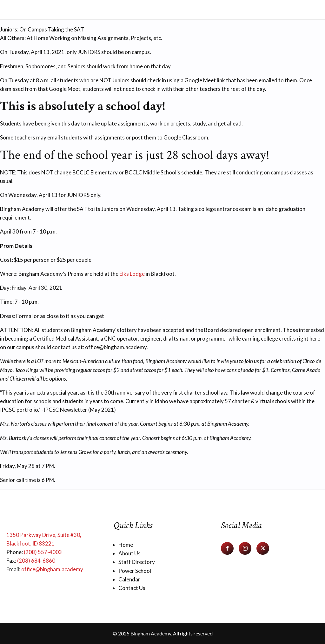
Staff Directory (137, 562)
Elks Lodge (132, 274)
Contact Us (132, 588)
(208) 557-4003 (43, 552)
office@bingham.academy (52, 569)
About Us (129, 553)
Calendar (129, 579)
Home (126, 545)
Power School (135, 571)
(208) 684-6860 (36, 561)
